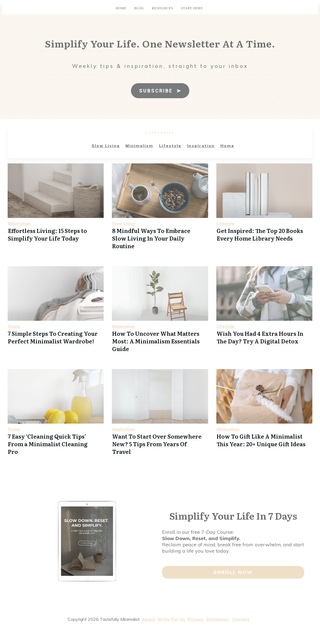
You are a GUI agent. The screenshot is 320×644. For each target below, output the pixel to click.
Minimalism (139, 146)
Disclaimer (218, 619)
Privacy (195, 619)
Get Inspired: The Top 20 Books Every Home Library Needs (260, 234)
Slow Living (106, 146)
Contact (241, 619)
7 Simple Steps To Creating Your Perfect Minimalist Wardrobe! (53, 337)
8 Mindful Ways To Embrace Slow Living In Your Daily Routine (151, 238)
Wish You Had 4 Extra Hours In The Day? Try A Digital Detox (260, 337)
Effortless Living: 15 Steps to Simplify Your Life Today (47, 234)
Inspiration (201, 146)
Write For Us (171, 619)
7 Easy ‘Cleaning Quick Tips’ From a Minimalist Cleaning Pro (48, 444)
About (149, 619)
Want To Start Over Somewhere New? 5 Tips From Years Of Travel (157, 444)
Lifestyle (170, 146)
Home (227, 146)
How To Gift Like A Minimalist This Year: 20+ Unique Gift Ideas (261, 440)
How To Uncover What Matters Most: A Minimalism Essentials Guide (156, 341)
